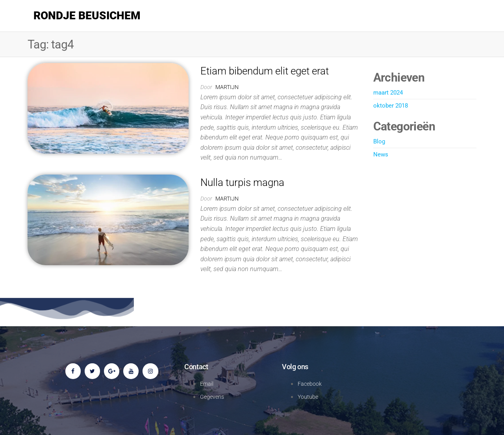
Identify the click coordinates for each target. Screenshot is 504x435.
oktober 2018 (391, 106)
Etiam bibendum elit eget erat (265, 71)
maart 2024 (388, 93)
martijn (227, 87)
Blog (379, 141)
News (381, 154)
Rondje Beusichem (87, 16)
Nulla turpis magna (242, 182)
